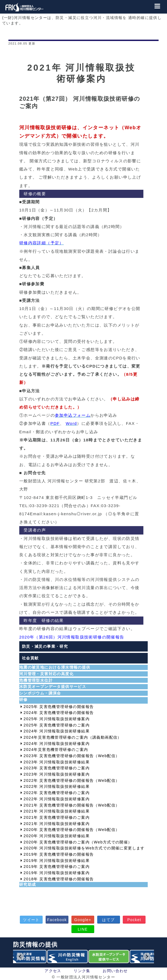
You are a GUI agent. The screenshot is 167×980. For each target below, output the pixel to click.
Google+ (83, 920)
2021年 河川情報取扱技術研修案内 (57, 824)
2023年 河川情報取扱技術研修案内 (57, 774)
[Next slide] (147, 957)
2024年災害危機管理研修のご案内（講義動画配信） (73, 737)
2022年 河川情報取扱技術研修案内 (57, 799)
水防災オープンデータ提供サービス (53, 687)
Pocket (134, 920)
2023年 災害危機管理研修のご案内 (57, 768)
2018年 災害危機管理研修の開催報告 (59, 879)
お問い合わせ (115, 971)
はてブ (108, 920)
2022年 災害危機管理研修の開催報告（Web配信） (72, 780)
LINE (83, 929)
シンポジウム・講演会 (40, 693)
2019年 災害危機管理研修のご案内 (57, 867)
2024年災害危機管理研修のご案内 (56, 750)
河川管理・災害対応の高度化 (46, 674)
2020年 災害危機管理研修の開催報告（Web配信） (72, 830)
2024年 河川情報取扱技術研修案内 (57, 744)
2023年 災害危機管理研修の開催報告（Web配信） (72, 756)
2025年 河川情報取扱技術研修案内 (57, 719)
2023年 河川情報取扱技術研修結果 (57, 762)
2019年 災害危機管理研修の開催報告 (59, 854)
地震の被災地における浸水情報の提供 (55, 667)
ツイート (31, 920)
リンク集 (82, 971)
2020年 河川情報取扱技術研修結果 (57, 836)
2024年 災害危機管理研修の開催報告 (59, 713)
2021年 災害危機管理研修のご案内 (57, 817)
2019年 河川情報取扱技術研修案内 (57, 873)
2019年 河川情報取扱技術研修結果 (57, 861)
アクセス (53, 971)
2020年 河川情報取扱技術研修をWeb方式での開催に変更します (84, 848)
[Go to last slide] (20, 957)
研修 (23, 700)
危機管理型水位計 (36, 680)
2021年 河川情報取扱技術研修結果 (57, 811)
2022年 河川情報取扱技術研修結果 (57, 786)
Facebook (57, 920)
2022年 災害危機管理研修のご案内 (57, 793)
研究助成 (28, 884)
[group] (27, 957)
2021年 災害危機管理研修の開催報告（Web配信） (72, 805)
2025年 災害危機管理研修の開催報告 (59, 707)
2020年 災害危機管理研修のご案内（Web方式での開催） (78, 842)
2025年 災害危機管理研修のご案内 (57, 725)
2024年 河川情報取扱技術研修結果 (57, 731)
